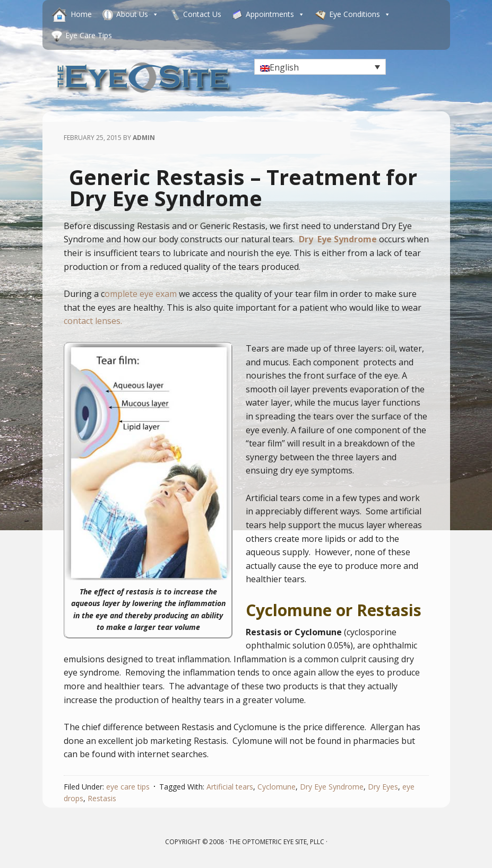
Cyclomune (277, 787)
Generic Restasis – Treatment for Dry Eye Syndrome (243, 187)
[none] (320, 67)
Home (81, 14)
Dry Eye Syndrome (332, 787)
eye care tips (128, 787)
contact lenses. (93, 321)
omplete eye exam (141, 294)
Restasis (102, 798)
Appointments (275, 14)
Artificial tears (230, 787)
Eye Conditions (360, 14)
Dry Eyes (383, 787)
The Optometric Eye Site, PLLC (277, 842)
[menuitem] (320, 67)
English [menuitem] (284, 67)
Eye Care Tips (89, 35)
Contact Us (202, 14)
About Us (137, 14)
